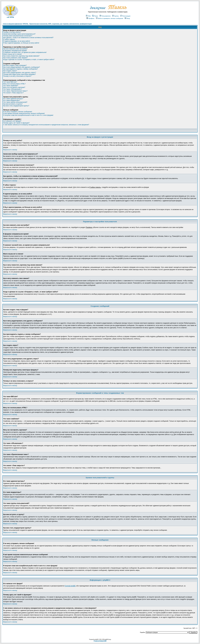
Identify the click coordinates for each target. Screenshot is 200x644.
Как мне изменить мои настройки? (15, 49)
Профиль (90, 18)
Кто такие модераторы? (12, 100)
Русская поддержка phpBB (100, 641)
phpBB (96, 639)
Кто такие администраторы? (13, 99)
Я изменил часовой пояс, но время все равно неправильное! (25, 52)
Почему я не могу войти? (12, 32)
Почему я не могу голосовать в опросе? (17, 76)
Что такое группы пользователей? (15, 102)
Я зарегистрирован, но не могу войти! (17, 41)
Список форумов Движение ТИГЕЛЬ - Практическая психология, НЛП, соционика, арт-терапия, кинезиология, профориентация (47, 24)
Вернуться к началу (10, 150)
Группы (115, 16)
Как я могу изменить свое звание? (15, 58)
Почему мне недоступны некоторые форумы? (19, 74)
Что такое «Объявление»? (13, 89)
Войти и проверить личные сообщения (110, 18)
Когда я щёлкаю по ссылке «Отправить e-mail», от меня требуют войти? (29, 60)
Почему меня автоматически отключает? (18, 36)
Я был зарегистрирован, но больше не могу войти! (21, 43)
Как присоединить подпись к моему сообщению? (21, 69)
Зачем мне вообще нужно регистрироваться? (19, 34)
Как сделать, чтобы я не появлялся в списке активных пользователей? (28, 38)
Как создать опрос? (10, 71)
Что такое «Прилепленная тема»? (15, 91)
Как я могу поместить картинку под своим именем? (21, 56)
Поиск (95, 16)
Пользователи (105, 16)
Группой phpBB (70, 586)
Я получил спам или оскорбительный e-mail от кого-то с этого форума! (28, 115)
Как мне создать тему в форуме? (15, 65)
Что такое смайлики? (11, 86)
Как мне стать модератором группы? (16, 106)
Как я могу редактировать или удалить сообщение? (21, 67)
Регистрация (125, 16)
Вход (127, 18)
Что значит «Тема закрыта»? (13, 93)
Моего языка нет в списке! (12, 54)
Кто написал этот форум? (12, 121)
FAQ (88, 16)
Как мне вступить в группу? (13, 104)
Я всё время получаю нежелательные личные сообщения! (24, 113)
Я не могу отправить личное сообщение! (18, 112)
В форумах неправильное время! (15, 51)
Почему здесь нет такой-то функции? (16, 123)
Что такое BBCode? (10, 82)
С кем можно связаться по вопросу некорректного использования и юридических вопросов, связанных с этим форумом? (46, 125)
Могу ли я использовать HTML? (14, 84)
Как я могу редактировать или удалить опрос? (20, 73)
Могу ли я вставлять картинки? (14, 87)
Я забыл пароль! (9, 39)
